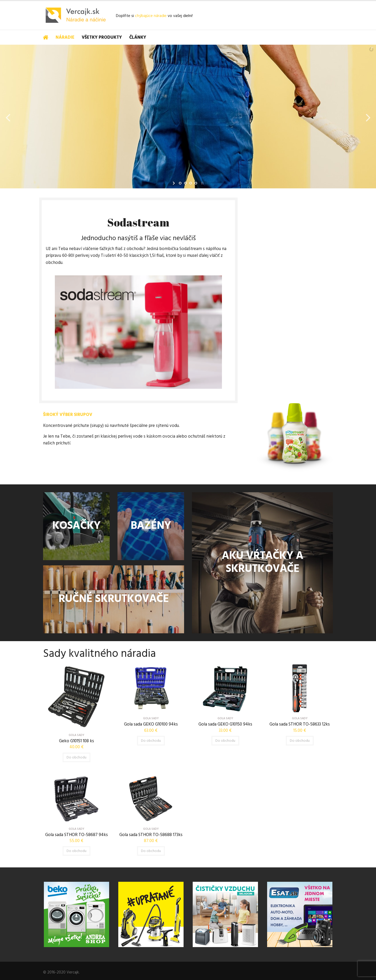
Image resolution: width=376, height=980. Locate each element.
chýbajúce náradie (151, 16)
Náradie (65, 37)
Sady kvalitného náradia (99, 654)
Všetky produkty (102, 37)
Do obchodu (77, 758)
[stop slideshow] (202, 183)
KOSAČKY (76, 526)
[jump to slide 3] (191, 183)
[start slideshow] (174, 183)
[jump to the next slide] (368, 117)
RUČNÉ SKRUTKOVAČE (114, 599)
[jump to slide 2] (185, 183)
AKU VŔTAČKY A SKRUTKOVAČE (262, 563)
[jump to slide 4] (196, 183)
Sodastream (138, 222)
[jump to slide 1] (180, 183)
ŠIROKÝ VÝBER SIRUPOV (68, 415)
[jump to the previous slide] (8, 117)
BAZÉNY (151, 526)
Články (138, 37)
